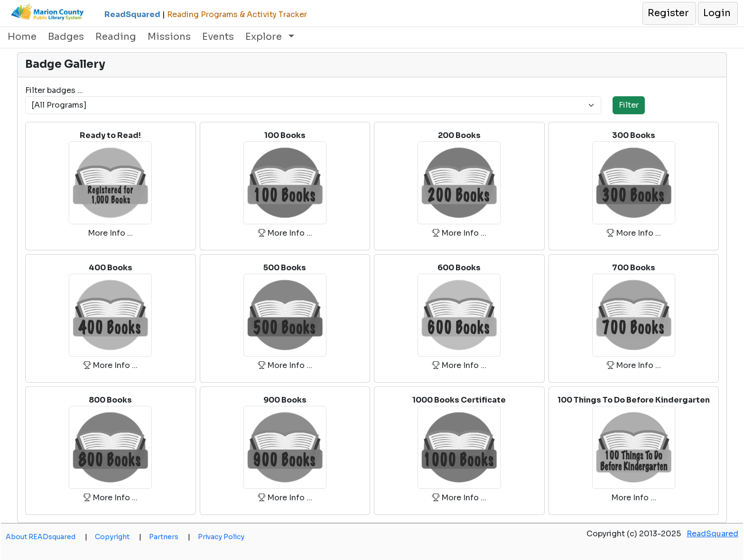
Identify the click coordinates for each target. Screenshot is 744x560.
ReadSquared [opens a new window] (712, 534)
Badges (66, 37)
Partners (170, 537)
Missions (169, 37)
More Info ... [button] (110, 233)
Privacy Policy (221, 537)
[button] (669, 13)
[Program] (313, 105)
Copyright (118, 537)
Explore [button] (265, 37)
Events (218, 37)
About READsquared (46, 537)
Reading (116, 37)
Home (22, 37)
